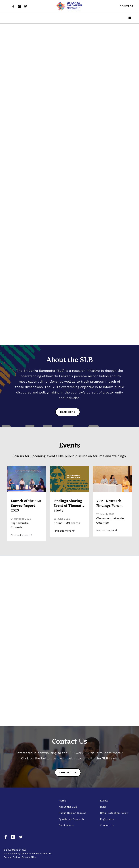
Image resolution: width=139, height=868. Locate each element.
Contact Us (107, 825)
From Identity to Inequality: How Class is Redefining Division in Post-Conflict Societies (25, 233)
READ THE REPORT (70, 170)
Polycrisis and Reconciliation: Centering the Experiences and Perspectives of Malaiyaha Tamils (89, 270)
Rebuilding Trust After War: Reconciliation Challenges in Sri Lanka (25, 54)
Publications (66, 825)
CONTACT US (68, 772)
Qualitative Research (71, 819)
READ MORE (68, 412)
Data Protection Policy (114, 813)
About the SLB (68, 807)
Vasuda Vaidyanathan (19, 245)
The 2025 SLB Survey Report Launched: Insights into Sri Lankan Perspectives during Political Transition (26, 185)
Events (104, 801)
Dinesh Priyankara (17, 64)
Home (62, 801)
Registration (107, 819)
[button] (130, 18)
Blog (103, 807)
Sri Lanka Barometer (18, 199)
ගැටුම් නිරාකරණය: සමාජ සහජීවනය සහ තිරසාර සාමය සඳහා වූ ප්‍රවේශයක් (25, 136)
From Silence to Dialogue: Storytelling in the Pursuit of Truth (27, 276)
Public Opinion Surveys (73, 813)
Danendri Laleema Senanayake (25, 286)
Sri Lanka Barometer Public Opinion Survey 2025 (89, 108)
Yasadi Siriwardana (17, 146)
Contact (127, 6)
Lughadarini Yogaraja (19, 105)
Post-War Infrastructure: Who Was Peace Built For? (26, 95)
